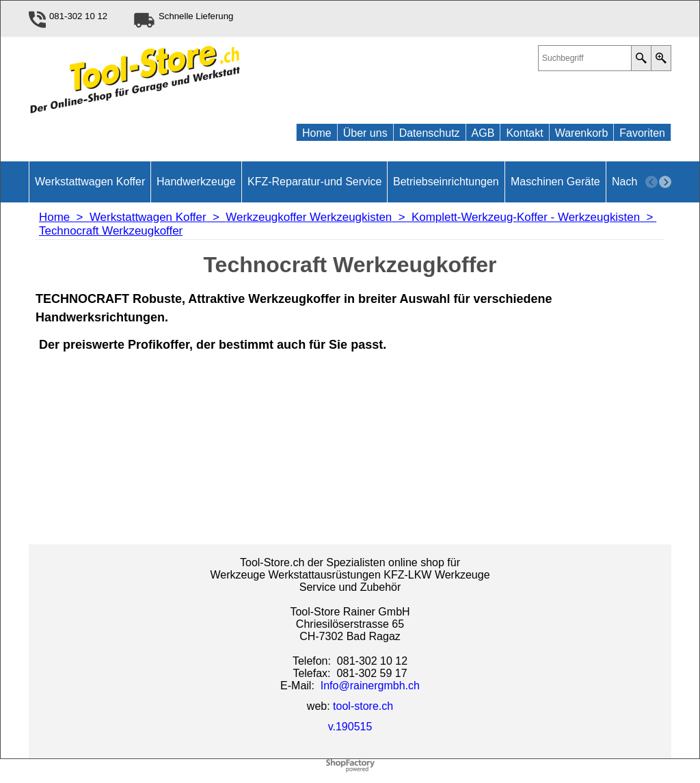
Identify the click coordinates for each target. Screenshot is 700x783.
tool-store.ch (363, 706)
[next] (665, 182)
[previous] (651, 182)
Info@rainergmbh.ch (370, 686)
